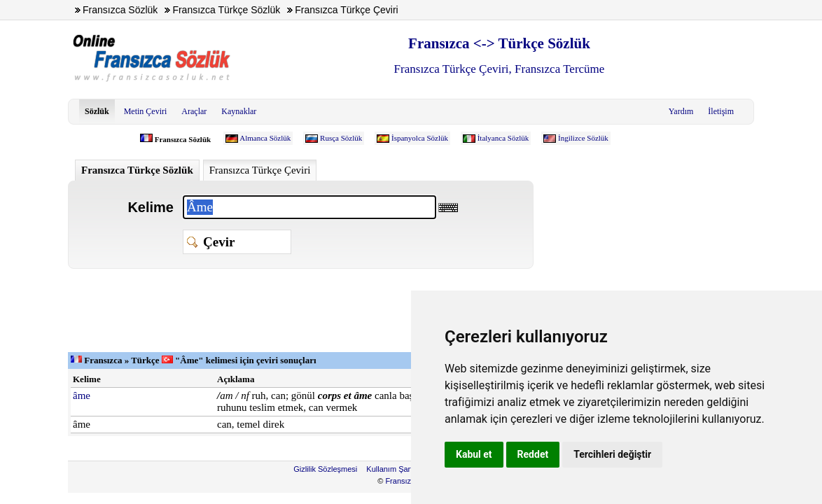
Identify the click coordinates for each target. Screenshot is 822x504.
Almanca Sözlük (265, 138)
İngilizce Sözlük (583, 138)
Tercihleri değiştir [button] (612, 454)
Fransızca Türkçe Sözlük (137, 170)
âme (82, 395)
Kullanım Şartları (395, 469)
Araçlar (194, 111)
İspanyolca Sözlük (420, 138)
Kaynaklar (239, 111)
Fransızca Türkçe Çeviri (260, 170)
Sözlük (97, 111)
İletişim (721, 111)
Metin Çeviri (146, 111)
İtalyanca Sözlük (503, 138)
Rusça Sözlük (341, 138)
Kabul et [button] (474, 454)
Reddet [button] (533, 454)
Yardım (681, 111)
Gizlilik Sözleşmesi (325, 469)
